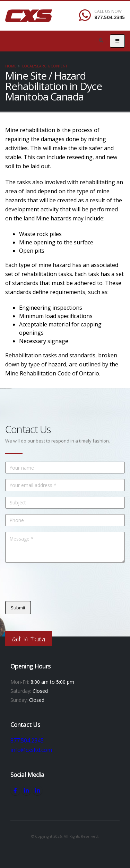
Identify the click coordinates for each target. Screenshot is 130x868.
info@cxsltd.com (31, 749)
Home (11, 66)
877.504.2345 (110, 17)
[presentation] (58, 582)
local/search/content (45, 66)
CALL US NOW (108, 11)
